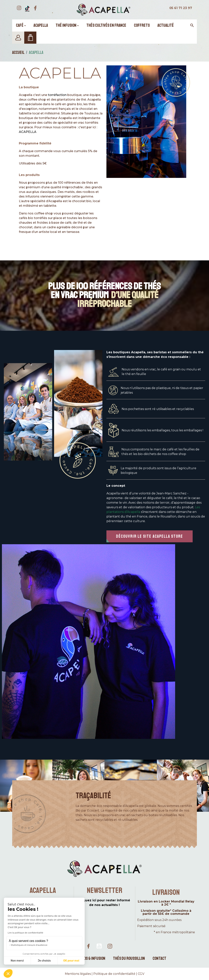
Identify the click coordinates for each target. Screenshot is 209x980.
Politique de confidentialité (114, 974)
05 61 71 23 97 (181, 8)
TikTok (121, 946)
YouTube (99, 946)
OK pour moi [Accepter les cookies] (71, 961)
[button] (150, 536)
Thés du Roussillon (129, 958)
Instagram (110, 946)
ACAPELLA (28, 132)
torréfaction (57, 95)
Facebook (88, 946)
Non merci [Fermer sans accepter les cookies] (17, 961)
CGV (141, 974)
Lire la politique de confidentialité (25, 933)
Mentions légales (78, 974)
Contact (159, 958)
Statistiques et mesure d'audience (29, 945)
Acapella (60, 73)
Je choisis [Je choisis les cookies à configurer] (44, 961)
